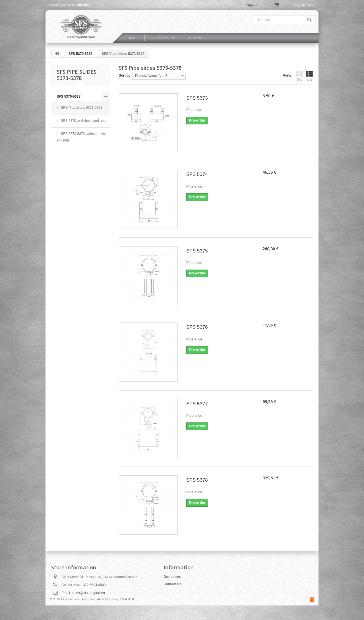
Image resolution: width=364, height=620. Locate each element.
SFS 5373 (197, 98)
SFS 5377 (197, 404)
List (309, 76)
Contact (197, 38)
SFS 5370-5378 (163, 38)
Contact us (172, 584)
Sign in (252, 5)
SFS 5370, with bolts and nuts (83, 121)
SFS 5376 (197, 327)
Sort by (125, 75)
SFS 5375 (197, 251)
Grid (299, 76)
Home (133, 38)
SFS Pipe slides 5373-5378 (81, 108)
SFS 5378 (197, 480)
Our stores (172, 577)
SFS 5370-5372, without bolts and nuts (81, 137)
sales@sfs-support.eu (88, 593)
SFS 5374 (197, 174)
